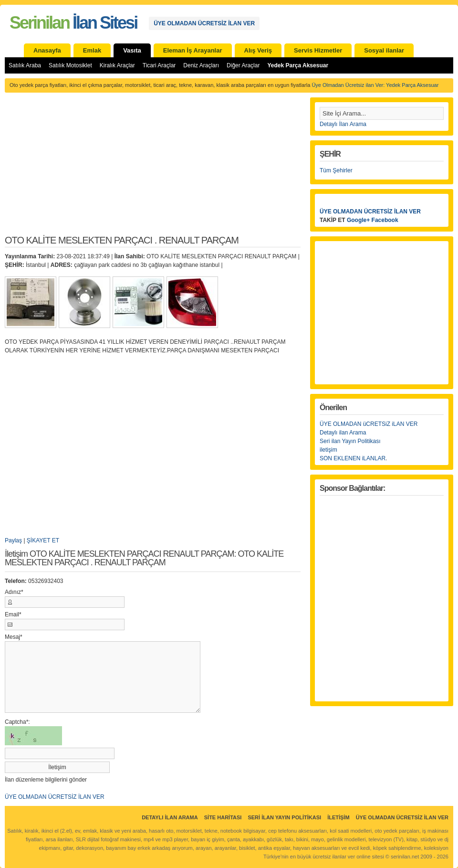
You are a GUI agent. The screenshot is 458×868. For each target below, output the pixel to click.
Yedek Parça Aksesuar (298, 65)
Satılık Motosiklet (70, 65)
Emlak (92, 50)
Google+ (358, 220)
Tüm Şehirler (336, 170)
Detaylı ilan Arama (343, 433)
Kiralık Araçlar (117, 65)
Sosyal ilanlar (384, 50)
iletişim (328, 450)
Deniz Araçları (201, 65)
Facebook (385, 220)
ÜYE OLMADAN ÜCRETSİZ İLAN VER (204, 23)
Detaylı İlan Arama (343, 124)
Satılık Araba (25, 65)
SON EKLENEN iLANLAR (353, 458)
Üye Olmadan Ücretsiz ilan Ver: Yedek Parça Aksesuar (375, 85)
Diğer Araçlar (243, 65)
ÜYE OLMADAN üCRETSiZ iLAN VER (369, 424)
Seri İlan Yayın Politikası (284, 817)
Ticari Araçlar (159, 65)
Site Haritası (223, 817)
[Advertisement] (153, 169)
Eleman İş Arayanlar (193, 50)
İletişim (338, 817)
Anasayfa (47, 50)
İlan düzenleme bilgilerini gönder (46, 780)
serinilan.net (405, 857)
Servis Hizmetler (318, 50)
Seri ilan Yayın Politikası (350, 441)
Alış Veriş (258, 50)
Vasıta (132, 50)
